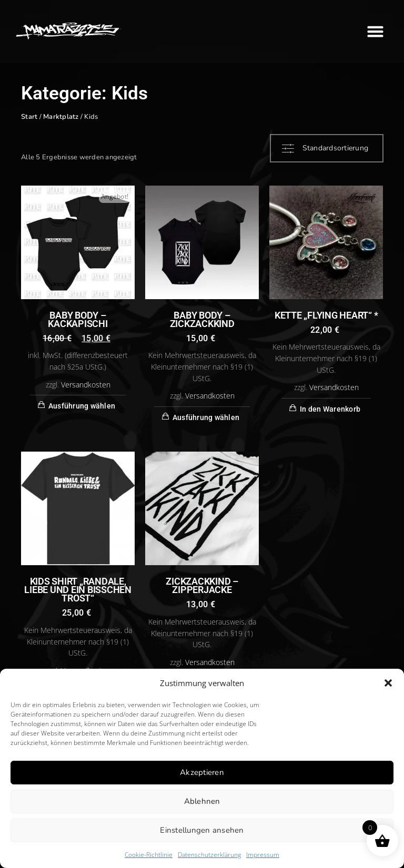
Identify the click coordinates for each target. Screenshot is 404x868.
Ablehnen (202, 801)
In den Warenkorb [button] (330, 409)
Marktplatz (61, 117)
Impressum (263, 855)
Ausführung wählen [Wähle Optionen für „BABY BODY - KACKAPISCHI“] (82, 406)
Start (29, 117)
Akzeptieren (202, 772)
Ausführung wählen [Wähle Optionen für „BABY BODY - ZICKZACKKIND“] (206, 417)
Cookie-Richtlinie (149, 855)
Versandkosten (86, 385)
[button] (388, 683)
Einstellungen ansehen (202, 830)
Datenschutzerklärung (209, 855)
